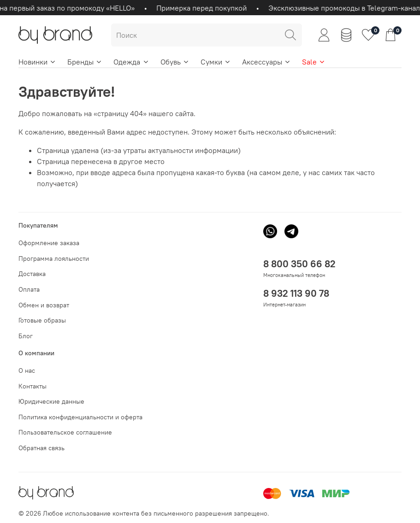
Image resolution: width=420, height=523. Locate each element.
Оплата (29, 289)
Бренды (85, 62)
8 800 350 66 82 (299, 264)
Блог (26, 336)
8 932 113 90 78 (296, 293)
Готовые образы (42, 320)
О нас (27, 370)
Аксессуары (266, 62)
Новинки (37, 62)
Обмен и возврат (44, 305)
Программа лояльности (54, 259)
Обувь (175, 62)
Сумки (216, 62)
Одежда (131, 62)
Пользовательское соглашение (65, 432)
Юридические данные (51, 401)
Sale (314, 62)
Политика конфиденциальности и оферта (80, 417)
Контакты (33, 386)
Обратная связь (41, 448)
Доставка (32, 274)
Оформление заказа (49, 243)
